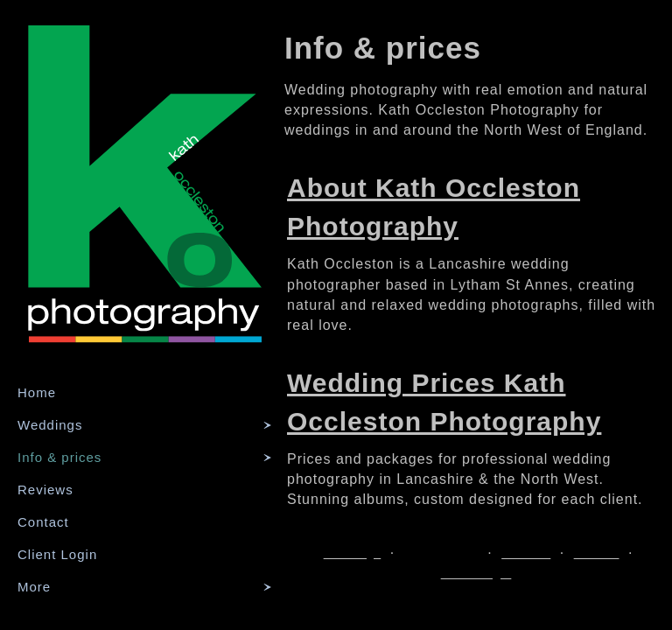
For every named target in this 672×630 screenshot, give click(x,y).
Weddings (50, 425)
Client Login (57, 554)
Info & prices (59, 457)
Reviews (45, 490)
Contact (43, 522)
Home (37, 392)
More (34, 587)
